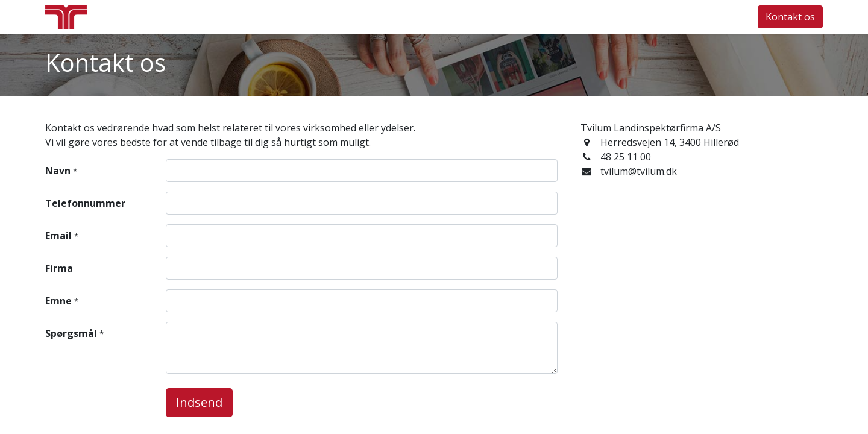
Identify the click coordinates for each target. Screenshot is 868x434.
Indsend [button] (199, 402)
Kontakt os (790, 17)
